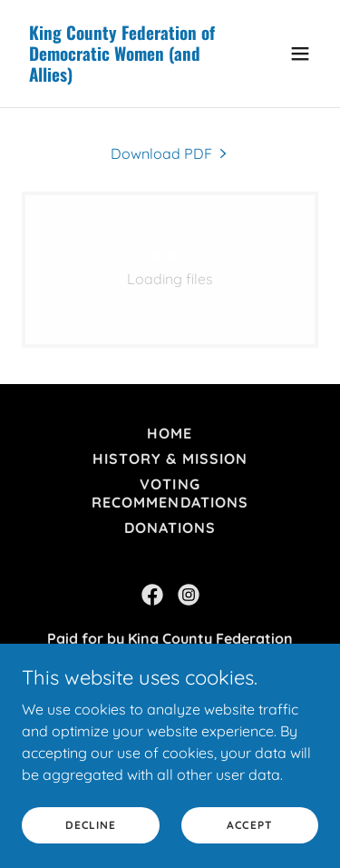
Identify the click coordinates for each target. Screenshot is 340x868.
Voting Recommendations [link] (170, 493)
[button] (300, 54)
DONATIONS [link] (170, 528)
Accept (250, 825)
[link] (126, 76)
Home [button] (170, 433)
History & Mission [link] (170, 459)
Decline (90, 825)
